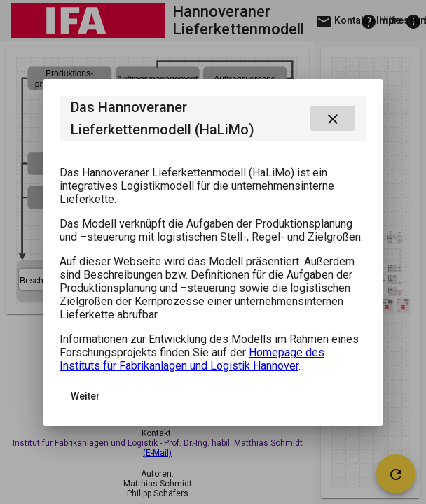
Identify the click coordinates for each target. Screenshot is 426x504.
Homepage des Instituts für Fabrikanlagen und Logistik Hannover (192, 359)
